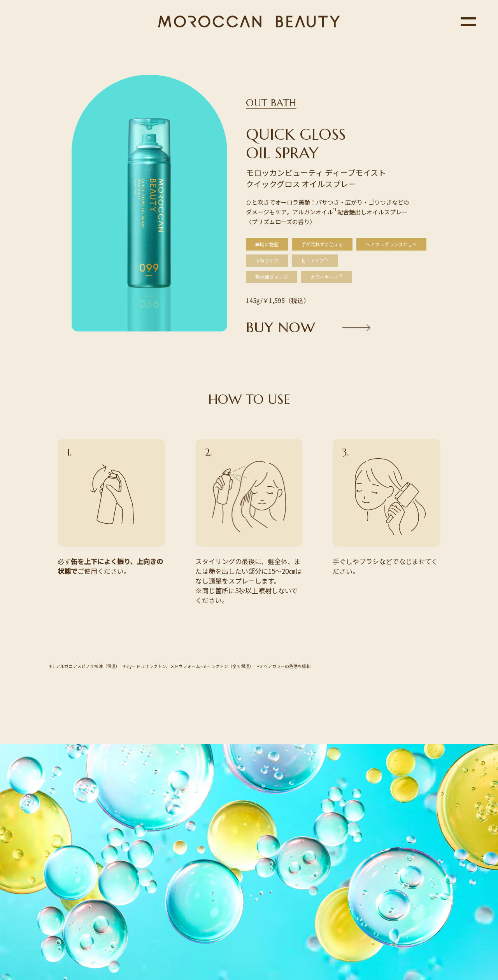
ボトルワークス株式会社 (292, 932)
